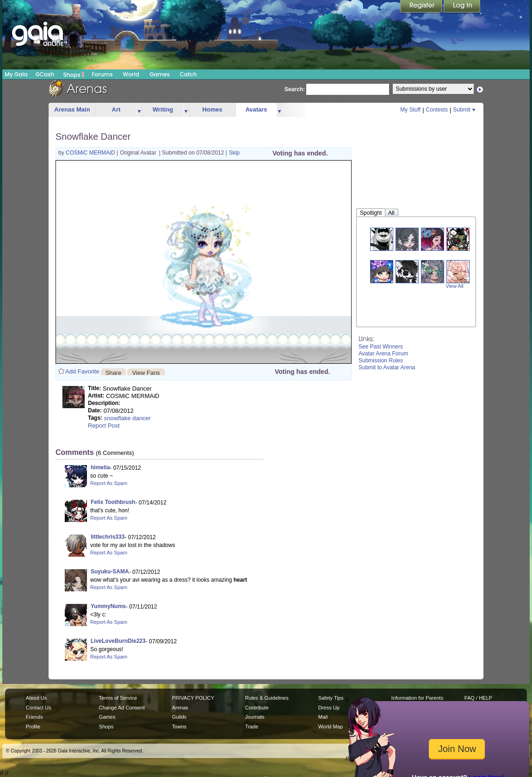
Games (160, 74)
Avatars (256, 109)
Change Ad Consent (122, 708)
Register (422, 7)
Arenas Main (72, 109)
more (139, 110)
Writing (163, 109)
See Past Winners (381, 347)
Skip (234, 153)
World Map (331, 727)
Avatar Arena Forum (383, 354)
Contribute (257, 708)
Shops (74, 75)
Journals (255, 717)
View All (455, 286)
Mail (323, 717)
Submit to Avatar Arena (387, 367)
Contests (437, 110)
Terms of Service (118, 698)
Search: (295, 89)
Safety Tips (331, 698)
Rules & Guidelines (267, 698)
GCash (45, 74)
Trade (252, 727)
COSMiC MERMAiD (91, 153)
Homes (212, 109)
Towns (179, 727)
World (131, 74)
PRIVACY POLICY (193, 698)
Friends (34, 717)
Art (116, 109)
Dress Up (329, 708)
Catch (189, 74)
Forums (102, 74)
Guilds (179, 717)
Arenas (180, 708)
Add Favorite (82, 371)
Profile (33, 727)
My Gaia (16, 74)
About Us (36, 698)
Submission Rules (381, 361)
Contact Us (39, 708)
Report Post (104, 426)
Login (462, 7)
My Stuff (410, 110)
